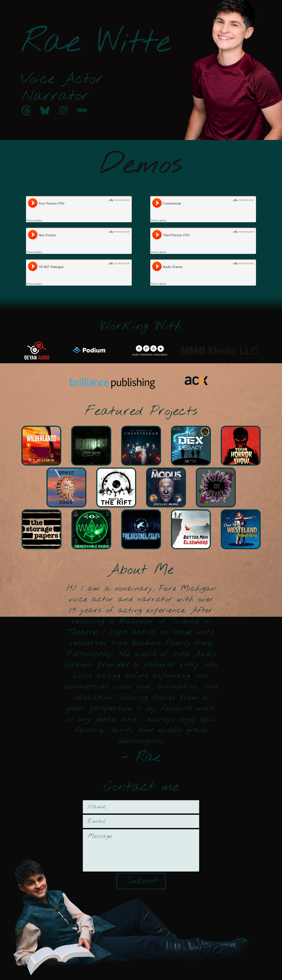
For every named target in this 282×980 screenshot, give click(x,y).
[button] (26, 110)
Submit (141, 881)
